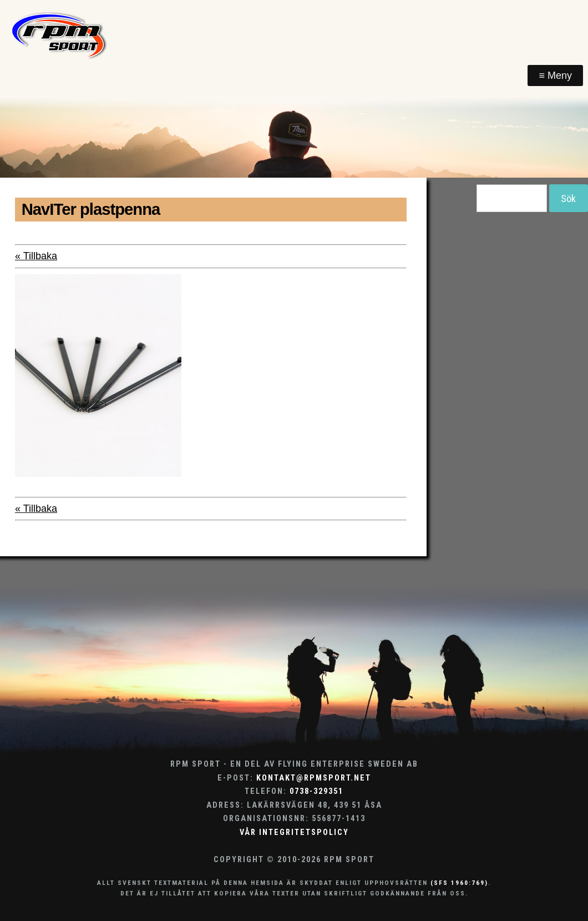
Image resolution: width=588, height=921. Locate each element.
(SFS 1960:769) (459, 883)
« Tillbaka (36, 256)
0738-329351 (316, 791)
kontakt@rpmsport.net (314, 778)
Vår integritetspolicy (294, 832)
